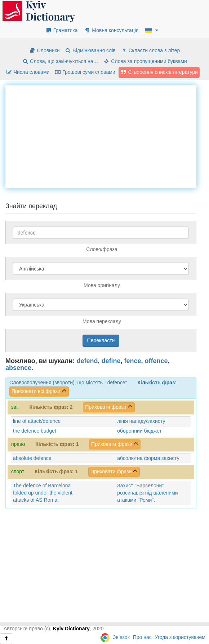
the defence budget (35, 431)
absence (18, 368)
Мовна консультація (111, 30)
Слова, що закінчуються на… (60, 61)
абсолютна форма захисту (148, 458)
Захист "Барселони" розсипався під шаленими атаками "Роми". (147, 493)
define (111, 361)
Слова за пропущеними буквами (145, 61)
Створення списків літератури (159, 72)
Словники (45, 50)
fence (133, 361)
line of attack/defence (37, 421)
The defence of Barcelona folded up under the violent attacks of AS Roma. (43, 493)
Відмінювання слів (90, 50)
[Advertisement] (107, 136)
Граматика (62, 30)
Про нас (142, 637)
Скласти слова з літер (150, 50)
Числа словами (28, 72)
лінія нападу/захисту (141, 421)
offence (156, 361)
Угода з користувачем (180, 637)
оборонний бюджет (139, 431)
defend (87, 361)
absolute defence (32, 458)
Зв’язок (121, 637)
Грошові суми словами (85, 72)
